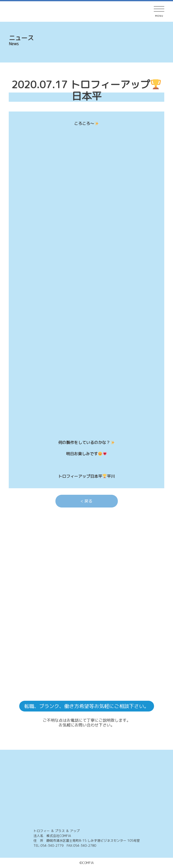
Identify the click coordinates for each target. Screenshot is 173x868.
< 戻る (86, 501)
